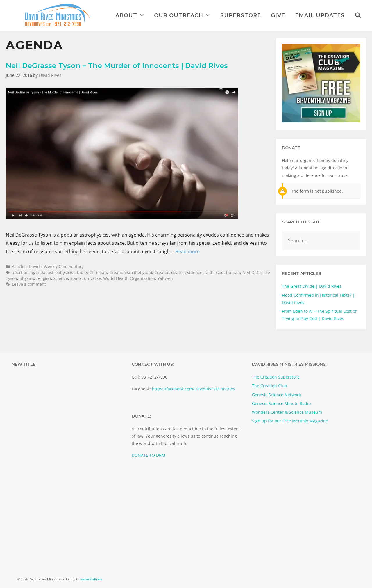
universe (92, 278)
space (76, 278)
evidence (194, 272)
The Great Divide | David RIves (312, 286)
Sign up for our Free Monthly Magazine (290, 421)
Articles (19, 266)
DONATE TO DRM (149, 455)
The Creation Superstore (276, 377)
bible (82, 272)
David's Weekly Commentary (56, 266)
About (132, 15)
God (220, 272)
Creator (162, 272)
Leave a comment (29, 284)
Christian (98, 272)
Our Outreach (185, 15)
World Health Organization (129, 278)
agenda (38, 272)
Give (278, 15)
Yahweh (165, 278)
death (177, 272)
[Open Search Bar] (358, 15)
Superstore (241, 15)
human (233, 272)
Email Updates (320, 15)
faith (209, 272)
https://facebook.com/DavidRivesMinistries (194, 389)
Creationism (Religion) (131, 272)
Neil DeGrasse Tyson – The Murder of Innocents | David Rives (117, 66)
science (61, 278)
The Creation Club (270, 386)
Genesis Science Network (276, 395)
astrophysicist (61, 272)
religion (44, 278)
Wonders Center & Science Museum (287, 412)
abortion (20, 272)
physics (27, 278)
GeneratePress (91, 579)
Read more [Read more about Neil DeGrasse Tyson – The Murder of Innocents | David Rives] (188, 251)
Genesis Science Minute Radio (281, 403)
